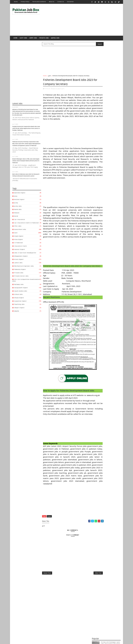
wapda (17, 312)
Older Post (86, 630)
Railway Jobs (19, 286)
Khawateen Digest (21, 257)
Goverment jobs (20, 231)
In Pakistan (19, 244)
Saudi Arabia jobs (21, 292)
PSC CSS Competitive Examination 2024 (106, 246)
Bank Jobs (18, 211)
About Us (52, 2)
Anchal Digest (19, 201)
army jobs (18, 207)
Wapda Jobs (55, 39)
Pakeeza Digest (20, 271)
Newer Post (47, 630)
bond (16, 217)
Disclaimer (70, 2)
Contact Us (61, 2)
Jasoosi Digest (20, 251)
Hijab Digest (19, 237)
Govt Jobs (23, 39)
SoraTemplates (24, 641)
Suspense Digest (20, 302)
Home (16, 2)
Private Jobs (44, 39)
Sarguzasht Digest (21, 289)
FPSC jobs (18, 227)
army (16, 204)
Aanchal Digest (20, 194)
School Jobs (19, 296)
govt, (63, 90)
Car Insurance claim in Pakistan (27, 224)
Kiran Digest (19, 261)
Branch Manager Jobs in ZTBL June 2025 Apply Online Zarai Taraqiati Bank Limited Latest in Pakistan (26, 162)
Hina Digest (19, 241)
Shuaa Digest (19, 299)
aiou (16, 197)
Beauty (17, 214)
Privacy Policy (25, 2)
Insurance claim (21, 247)
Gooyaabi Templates (46, 641)
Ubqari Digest (19, 309)
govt (16, 234)
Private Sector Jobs (21, 277)
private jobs (19, 274)
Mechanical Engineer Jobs (24, 267)
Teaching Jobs (19, 306)
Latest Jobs (18, 264)
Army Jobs (33, 39)
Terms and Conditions (39, 2)
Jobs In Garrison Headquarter (25, 254)
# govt (49, 573)
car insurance (20, 221)
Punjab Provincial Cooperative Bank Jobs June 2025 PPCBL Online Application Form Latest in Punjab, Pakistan (26, 130)
